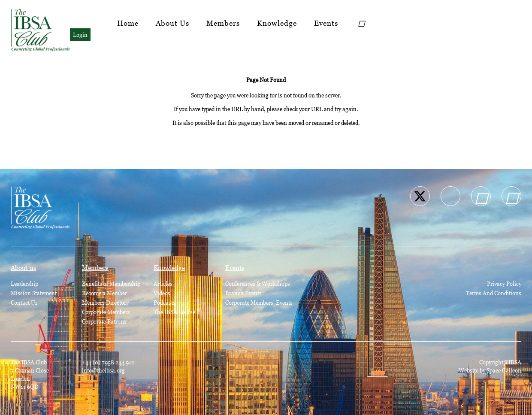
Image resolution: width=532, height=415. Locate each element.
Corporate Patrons (104, 321)
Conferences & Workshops (258, 284)
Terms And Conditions (494, 293)
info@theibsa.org (103, 370)
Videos (162, 293)
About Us (172, 23)
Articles (163, 284)
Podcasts (165, 303)
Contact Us (24, 303)
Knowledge (277, 23)
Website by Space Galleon (490, 370)
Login (80, 35)
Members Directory (105, 303)
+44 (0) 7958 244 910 (108, 362)
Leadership (24, 284)
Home (128, 23)
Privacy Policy (504, 284)
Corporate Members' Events (259, 303)
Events (326, 23)
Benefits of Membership (111, 284)
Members (223, 23)
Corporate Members (106, 312)
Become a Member (104, 293)
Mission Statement (34, 293)
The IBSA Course (174, 312)
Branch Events (243, 293)
